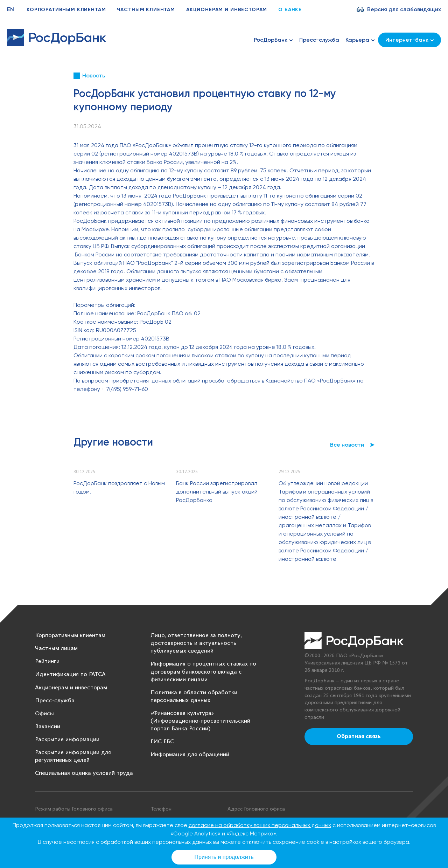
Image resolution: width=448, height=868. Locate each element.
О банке (290, 10)
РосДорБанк (273, 40)
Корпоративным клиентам (66, 10)
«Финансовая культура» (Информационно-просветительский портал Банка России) (200, 721)
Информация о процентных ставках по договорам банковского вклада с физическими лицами (203, 672)
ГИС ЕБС (162, 742)
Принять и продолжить (224, 857)
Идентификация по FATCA (70, 674)
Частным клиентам (146, 10)
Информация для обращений (190, 755)
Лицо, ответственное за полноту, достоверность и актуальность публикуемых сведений (196, 643)
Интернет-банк (410, 40)
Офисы (44, 714)
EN (10, 9)
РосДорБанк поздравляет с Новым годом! (119, 487)
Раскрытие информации (67, 740)
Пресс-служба (319, 40)
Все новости (347, 445)
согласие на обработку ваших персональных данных (260, 825)
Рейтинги (47, 662)
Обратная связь (359, 737)
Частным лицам (56, 649)
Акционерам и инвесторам (227, 10)
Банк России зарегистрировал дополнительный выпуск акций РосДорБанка (217, 492)
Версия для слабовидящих (404, 9)
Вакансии (48, 727)
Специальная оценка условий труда (84, 773)
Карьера (360, 40)
